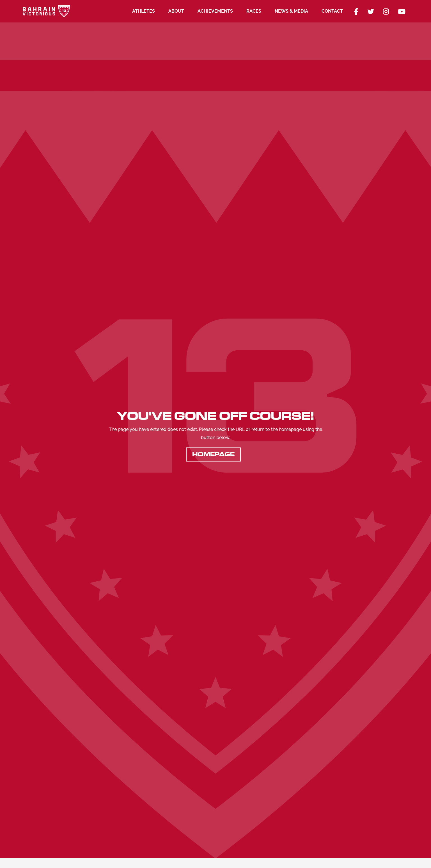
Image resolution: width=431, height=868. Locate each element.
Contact (332, 11)
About (176, 11)
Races (254, 11)
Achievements (215, 11)
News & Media (291, 11)
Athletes (144, 11)
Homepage (213, 454)
